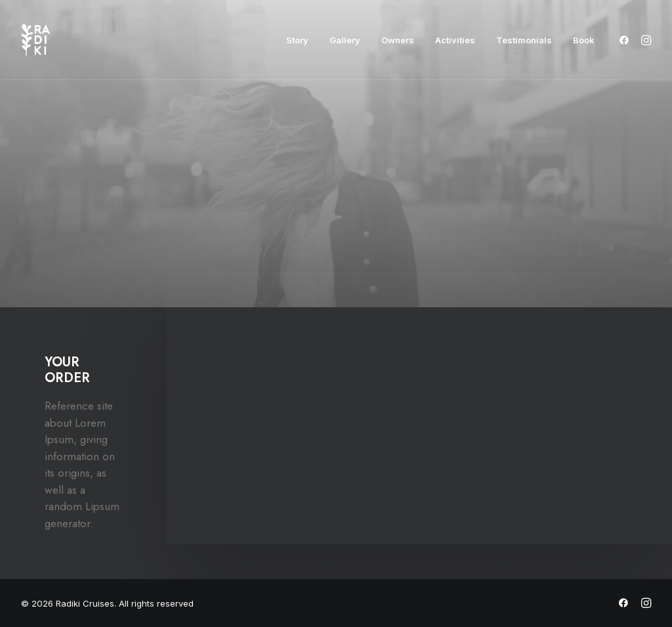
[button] (626, 40)
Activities (455, 40)
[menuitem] (297, 40)
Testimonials (524, 40)
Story (297, 40)
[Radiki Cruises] (36, 40)
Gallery (345, 40)
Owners (398, 40)
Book (584, 40)
